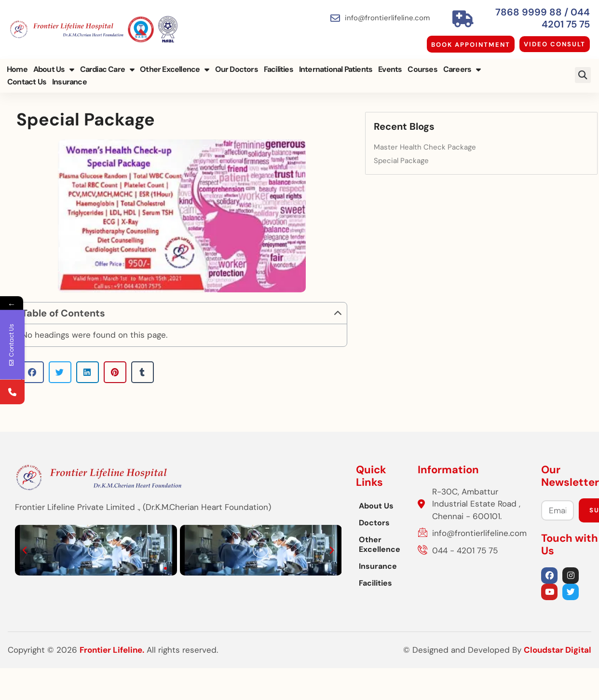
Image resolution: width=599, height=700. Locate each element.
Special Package (486, 152)
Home (16, 64)
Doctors (207, 557)
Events (389, 64)
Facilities (278, 64)
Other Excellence (173, 64)
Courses (421, 64)
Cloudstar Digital (557, 683)
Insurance (24, 76)
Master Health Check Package (509, 139)
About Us (53, 64)
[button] (584, 70)
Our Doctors (236, 64)
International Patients (335, 64)
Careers (461, 64)
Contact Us (505, 64)
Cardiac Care (106, 64)
